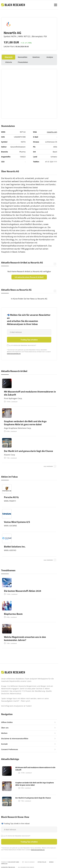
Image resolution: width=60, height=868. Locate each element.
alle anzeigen (48, 466)
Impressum (4, 864)
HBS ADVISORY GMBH (14, 862)
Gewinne (36, 57)
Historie (9, 62)
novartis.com (52, 132)
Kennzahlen (23, 57)
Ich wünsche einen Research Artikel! (29, 277)
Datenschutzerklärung (14, 354)
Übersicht (9, 57)
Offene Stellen (42, 862)
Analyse (50, 57)
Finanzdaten (23, 62)
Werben (51, 862)
